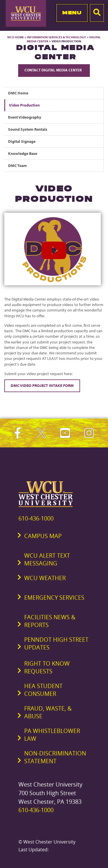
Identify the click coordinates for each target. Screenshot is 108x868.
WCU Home (16, 37)
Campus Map (43, 536)
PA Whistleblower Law (52, 735)
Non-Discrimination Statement (55, 757)
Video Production (24, 105)
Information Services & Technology (57, 37)
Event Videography (25, 117)
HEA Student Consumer (43, 690)
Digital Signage (22, 141)
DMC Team (17, 166)
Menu (72, 13)
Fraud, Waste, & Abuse (48, 712)
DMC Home (18, 93)
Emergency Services (54, 598)
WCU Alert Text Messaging (47, 559)
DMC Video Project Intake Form (42, 385)
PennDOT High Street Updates (56, 643)
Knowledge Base (23, 153)
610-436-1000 (36, 518)
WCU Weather (45, 578)
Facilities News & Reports (50, 621)
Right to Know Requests (47, 667)
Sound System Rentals (28, 129)
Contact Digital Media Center (54, 70)
